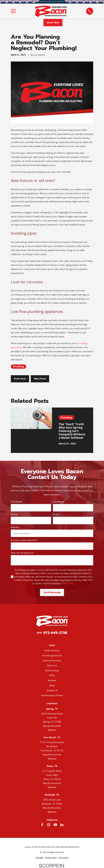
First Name (17, 502)
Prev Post (20, 379)
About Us (52, 665)
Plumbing (18, 366)
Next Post (40, 379)
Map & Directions (52, 726)
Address (15, 527)
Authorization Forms (52, 695)
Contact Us (52, 690)
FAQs (52, 675)
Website (52, 730)
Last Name (58, 502)
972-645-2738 (55, 633)
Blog (52, 685)
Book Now (53, 23)
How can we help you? (22, 553)
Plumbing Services (52, 655)
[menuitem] (39, 858)
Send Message (52, 592)
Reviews (52, 680)
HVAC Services (52, 650)
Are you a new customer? (24, 540)
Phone (14, 514)
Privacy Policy (68, 583)
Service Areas (52, 670)
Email (56, 514)
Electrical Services (52, 660)
